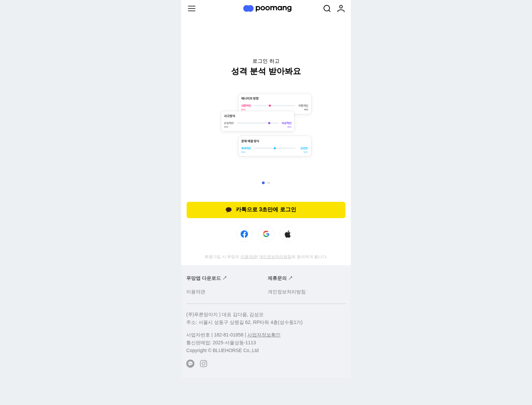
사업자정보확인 (264, 335)
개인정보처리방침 (275, 257)
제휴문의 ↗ (280, 278)
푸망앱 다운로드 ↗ (207, 278)
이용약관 (249, 257)
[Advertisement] (266, 391)
